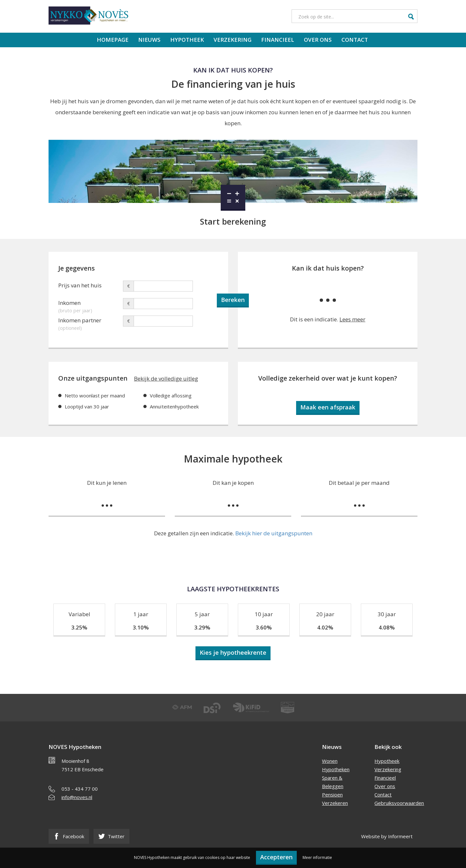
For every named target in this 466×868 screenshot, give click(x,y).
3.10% (141, 627)
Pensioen (332, 795)
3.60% (264, 627)
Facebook (69, 836)
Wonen (330, 761)
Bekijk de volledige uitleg (166, 378)
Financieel (278, 40)
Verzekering (233, 40)
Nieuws (149, 40)
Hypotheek (187, 40)
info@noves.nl (77, 797)
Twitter (111, 836)
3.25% (79, 627)
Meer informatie (317, 857)
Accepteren (276, 857)
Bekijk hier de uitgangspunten (274, 533)
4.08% (387, 627)
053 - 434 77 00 (80, 789)
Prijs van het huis (80, 285)
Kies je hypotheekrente (233, 652)
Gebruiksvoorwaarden (399, 803)
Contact (355, 40)
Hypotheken (336, 769)
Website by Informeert (387, 836)
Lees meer (352, 319)
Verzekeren (335, 803)
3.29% (202, 627)
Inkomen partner (91, 321)
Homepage (113, 40)
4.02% (325, 627)
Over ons (318, 40)
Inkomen (91, 304)
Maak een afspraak (328, 407)
